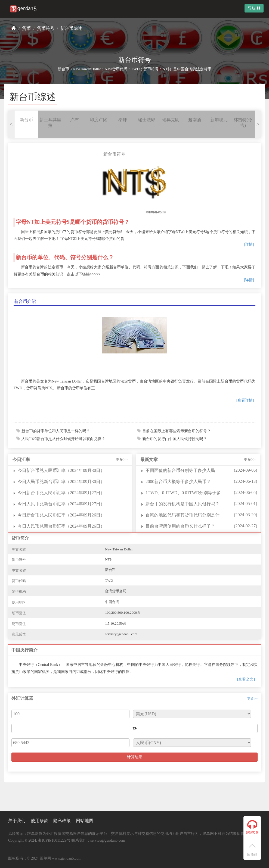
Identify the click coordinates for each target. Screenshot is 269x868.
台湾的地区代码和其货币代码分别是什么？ (183, 515)
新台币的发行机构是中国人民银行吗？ (183, 504)
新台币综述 (71, 28)
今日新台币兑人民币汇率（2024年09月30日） (61, 470)
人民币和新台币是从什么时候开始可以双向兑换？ (63, 439)
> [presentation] (258, 124)
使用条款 (39, 821)
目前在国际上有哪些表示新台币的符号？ (177, 431)
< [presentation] (11, 124)
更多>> (122, 460)
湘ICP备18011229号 (54, 840)
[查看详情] (245, 400)
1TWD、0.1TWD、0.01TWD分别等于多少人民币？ (183, 493)
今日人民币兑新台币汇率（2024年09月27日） (61, 504)
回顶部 (252, 850)
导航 (254, 8)
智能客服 (252, 827)
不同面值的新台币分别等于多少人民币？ (180, 471)
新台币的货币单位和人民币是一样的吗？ (56, 431)
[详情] (249, 244)
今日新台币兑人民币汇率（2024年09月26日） (61, 515)
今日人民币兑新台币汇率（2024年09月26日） (61, 526)
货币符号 (46, 28)
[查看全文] (246, 679)
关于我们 (17, 821)
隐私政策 (62, 821)
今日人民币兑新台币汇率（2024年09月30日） (61, 482)
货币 (26, 28)
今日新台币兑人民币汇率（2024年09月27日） (61, 493)
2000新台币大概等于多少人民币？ (178, 482)
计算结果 (135, 757)
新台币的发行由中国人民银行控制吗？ (175, 439)
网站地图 (85, 821)
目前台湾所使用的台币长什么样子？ (180, 526)
